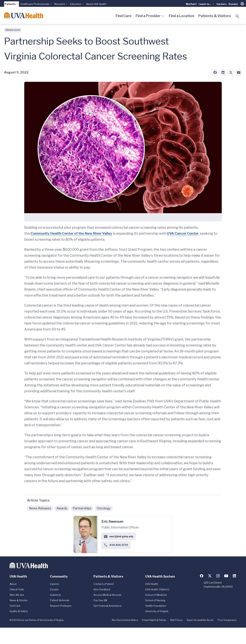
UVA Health (152, 584)
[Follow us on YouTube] (226, 576)
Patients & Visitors (215, 16)
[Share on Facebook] (215, 72)
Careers (221, 4)
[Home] (24, 15)
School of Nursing (155, 600)
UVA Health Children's (157, 589)
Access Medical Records (107, 595)
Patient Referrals (60, 600)
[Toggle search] (237, 16)
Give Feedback (102, 589)
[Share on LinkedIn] (223, 72)
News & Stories (19, 600)
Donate (233, 4)
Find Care (124, 16)
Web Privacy (176, 620)
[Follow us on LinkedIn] (234, 576)
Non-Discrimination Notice (125, 620)
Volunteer (56, 595)
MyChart (191, 4)
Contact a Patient (104, 584)
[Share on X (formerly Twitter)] (231, 72)
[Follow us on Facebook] (202, 576)
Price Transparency (227, 620)
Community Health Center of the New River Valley (71, 233)
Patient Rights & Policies (154, 620)
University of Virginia (157, 611)
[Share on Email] (239, 72)
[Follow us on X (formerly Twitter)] (210, 576)
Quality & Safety (19, 611)
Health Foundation (156, 606)
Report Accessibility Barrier (200, 620)
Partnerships (82, 508)
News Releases (40, 508)
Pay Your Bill (100, 600)
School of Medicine (156, 595)
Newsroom (13, 30)
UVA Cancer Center (183, 233)
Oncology (104, 508)
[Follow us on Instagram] (218, 576)
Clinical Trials (17, 589)
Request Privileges (61, 606)
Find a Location (182, 16)
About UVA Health (96, 4)
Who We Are (17, 595)
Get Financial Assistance (108, 606)
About (13, 584)
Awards (62, 508)
